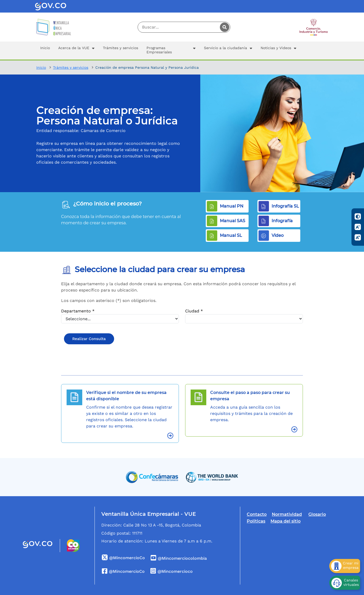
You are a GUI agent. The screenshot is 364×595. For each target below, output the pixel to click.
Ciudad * (194, 311)
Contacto (257, 514)
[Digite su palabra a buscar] (184, 27)
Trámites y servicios (71, 67)
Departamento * (78, 311)
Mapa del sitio (286, 521)
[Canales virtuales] (345, 583)
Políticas (256, 521)
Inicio (41, 67)
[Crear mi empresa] (345, 566)
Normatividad (287, 514)
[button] (76, 51)
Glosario (317, 514)
